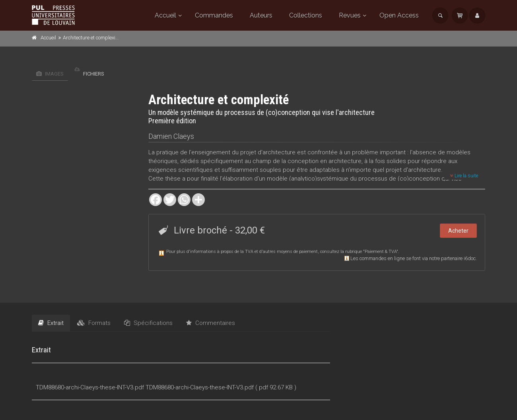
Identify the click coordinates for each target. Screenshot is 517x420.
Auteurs (261, 15)
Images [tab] (50, 74)
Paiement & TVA (381, 252)
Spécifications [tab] (148, 323)
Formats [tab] (94, 323)
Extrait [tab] (51, 323)
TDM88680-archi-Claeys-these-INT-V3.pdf (90, 387)
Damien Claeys (171, 136)
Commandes (214, 15)
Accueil (165, 15)
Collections (306, 15)
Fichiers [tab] (89, 74)
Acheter (458, 231)
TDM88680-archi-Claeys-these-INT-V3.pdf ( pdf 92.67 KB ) (221, 387)
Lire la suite (464, 176)
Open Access (399, 15)
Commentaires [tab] (211, 323)
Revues (350, 15)
